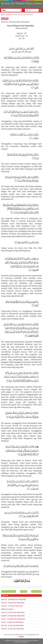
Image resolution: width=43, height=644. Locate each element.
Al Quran (5, 19)
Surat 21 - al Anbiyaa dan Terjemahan (14, 599)
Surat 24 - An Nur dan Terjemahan (12, 625)
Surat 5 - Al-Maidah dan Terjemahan (13, 619)
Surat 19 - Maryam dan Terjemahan (13, 603)
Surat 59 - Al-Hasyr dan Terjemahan (13, 616)
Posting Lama (36, 591)
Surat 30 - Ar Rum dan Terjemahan (13, 629)
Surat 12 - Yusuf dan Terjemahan (12, 606)
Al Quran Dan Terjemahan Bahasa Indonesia (21, 4)
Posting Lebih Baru (9, 591)
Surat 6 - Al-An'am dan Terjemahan (13, 612)
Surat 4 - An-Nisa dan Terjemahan (12, 622)
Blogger (21, 637)
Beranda (24, 591)
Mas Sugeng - (24, 642)
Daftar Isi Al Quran (7, 609)
